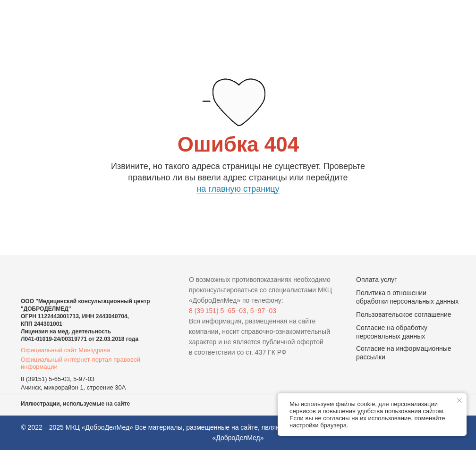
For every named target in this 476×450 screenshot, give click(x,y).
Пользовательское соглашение (404, 314)
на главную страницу (238, 189)
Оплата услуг (376, 280)
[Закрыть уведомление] (459, 400)
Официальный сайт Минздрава (65, 350)
